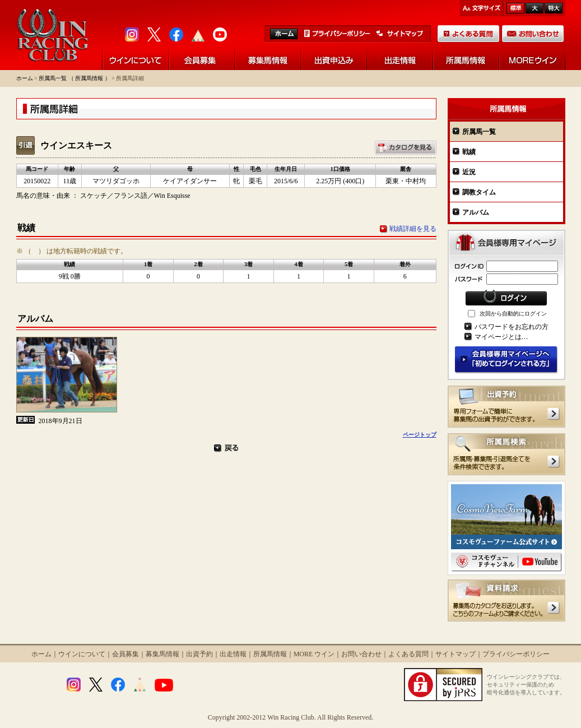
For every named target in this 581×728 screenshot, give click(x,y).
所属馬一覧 (479, 132)
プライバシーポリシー (516, 654)
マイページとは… (501, 337)
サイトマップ (455, 654)
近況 (469, 172)
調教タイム (479, 192)
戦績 (469, 152)
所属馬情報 (270, 654)
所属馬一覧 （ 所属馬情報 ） (75, 78)
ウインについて (82, 654)
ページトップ (420, 435)
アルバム (476, 212)
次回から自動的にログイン (513, 314)
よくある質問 (408, 654)
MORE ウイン (314, 654)
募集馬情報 (162, 654)
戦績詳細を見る (413, 229)
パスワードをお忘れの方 (512, 327)
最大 (554, 8)
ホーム (25, 78)
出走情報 (233, 654)
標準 (515, 8)
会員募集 (126, 654)
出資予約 (199, 654)
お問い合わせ (361, 654)
